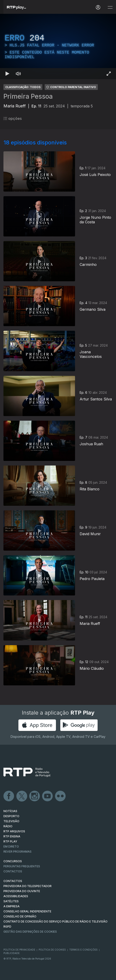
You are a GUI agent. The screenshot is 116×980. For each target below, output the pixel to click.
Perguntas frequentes (22, 866)
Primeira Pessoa (28, 96)
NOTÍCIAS (10, 811)
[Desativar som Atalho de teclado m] (18, 74)
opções (13, 118)
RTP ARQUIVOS (14, 831)
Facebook (9, 796)
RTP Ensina (12, 836)
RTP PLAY (10, 841)
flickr (61, 796)
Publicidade (12, 953)
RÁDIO (8, 826)
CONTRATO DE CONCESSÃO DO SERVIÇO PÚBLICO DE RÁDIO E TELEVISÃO (55, 921)
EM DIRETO (11, 846)
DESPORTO (11, 816)
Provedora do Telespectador (28, 886)
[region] (58, 46)
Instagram (35, 796)
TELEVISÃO (11, 821)
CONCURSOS (13, 861)
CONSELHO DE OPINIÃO (20, 916)
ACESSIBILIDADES (16, 896)
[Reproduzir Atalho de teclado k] (7, 74)
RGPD (7, 927)
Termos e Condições (83, 950)
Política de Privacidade (19, 950)
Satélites (11, 901)
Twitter (22, 796)
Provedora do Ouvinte (22, 891)
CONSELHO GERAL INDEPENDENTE (27, 911)
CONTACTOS (13, 881)
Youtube (48, 796)
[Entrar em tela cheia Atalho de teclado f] (109, 74)
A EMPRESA (12, 906)
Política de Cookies (52, 950)
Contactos (13, 871)
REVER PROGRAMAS (17, 852)
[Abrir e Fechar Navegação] (110, 7)
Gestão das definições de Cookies (30, 932)
